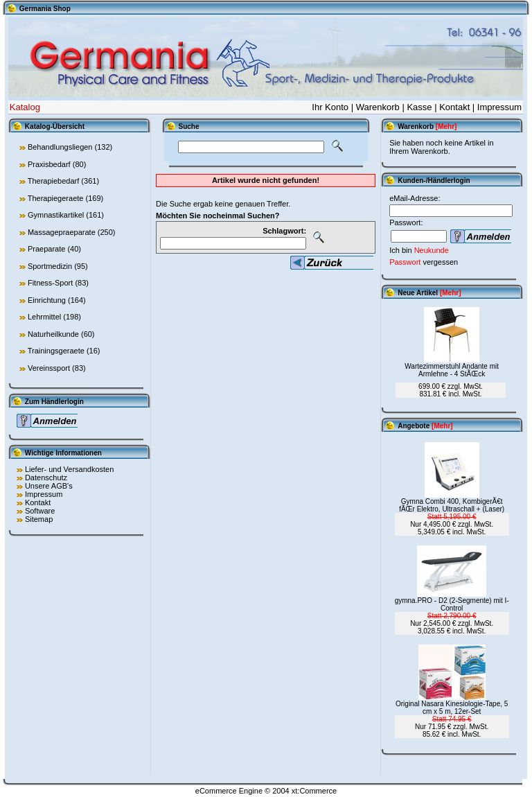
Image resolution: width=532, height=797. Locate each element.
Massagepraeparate (62, 232)
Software (40, 511)
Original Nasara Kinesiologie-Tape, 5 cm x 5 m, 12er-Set (452, 708)
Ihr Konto (330, 107)
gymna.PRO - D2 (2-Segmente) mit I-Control (452, 604)
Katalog (25, 107)
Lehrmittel (44, 317)
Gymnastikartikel (56, 215)
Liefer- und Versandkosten (69, 469)
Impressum (499, 107)
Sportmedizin (50, 266)
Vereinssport (49, 368)
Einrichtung (47, 300)
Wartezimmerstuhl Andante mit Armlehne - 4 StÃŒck (452, 370)
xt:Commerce (314, 791)
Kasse (419, 107)
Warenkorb (378, 107)
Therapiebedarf (54, 181)
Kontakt (454, 107)
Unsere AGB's (49, 486)
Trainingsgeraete (56, 351)
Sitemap (39, 519)
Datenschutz (46, 478)
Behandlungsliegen (60, 147)
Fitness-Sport (50, 283)
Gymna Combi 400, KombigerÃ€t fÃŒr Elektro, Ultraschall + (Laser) (452, 505)
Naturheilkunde (53, 334)
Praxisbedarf (49, 164)
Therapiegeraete (56, 198)
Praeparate (46, 249)
